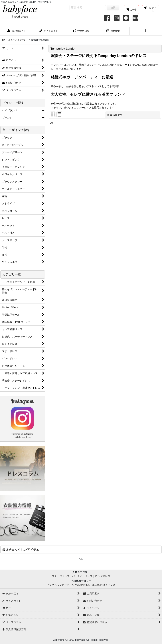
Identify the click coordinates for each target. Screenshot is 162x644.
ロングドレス (103, 576)
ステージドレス (61, 576)
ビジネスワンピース (58, 585)
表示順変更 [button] (115, 115)
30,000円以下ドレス (104, 585)
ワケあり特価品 (81, 585)
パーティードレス (82, 576)
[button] (146, 31)
